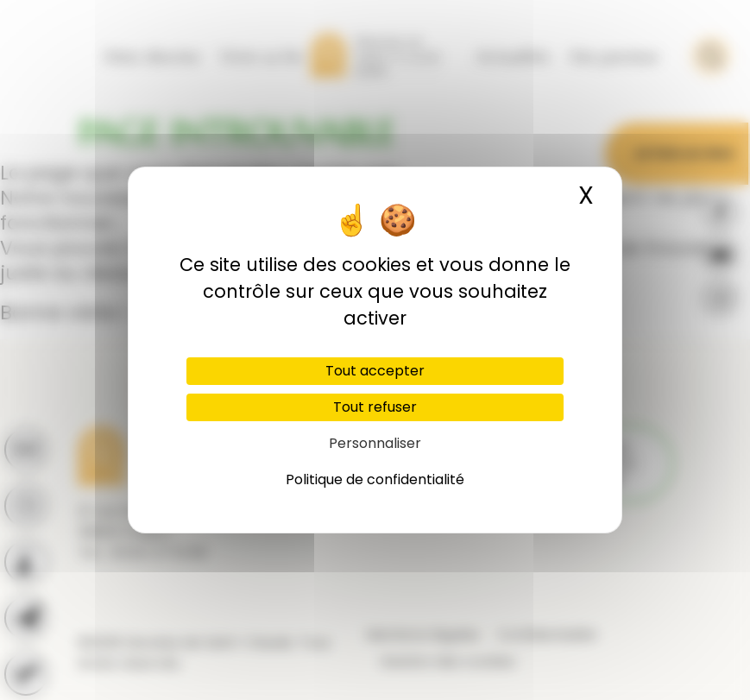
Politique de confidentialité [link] (375, 479)
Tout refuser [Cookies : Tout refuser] (375, 407)
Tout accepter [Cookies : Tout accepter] (375, 371)
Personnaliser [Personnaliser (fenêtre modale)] (375, 443)
